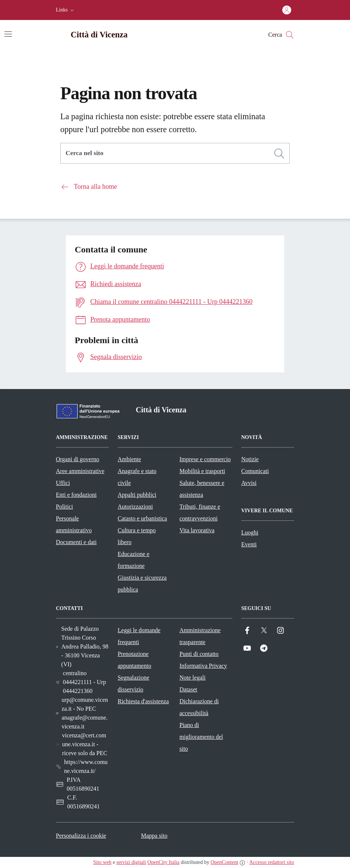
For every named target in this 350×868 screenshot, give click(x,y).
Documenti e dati (76, 542)
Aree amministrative (80, 471)
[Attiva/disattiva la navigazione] (8, 34)
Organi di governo (78, 459)
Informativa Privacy (203, 666)
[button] (66, 10)
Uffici (63, 483)
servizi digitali (131, 862)
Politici (64, 507)
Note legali (193, 678)
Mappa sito (154, 836)
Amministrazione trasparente (200, 636)
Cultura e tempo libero (137, 536)
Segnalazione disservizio (133, 683)
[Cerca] (279, 154)
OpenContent (224, 862)
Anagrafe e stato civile (137, 477)
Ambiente (129, 459)
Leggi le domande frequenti (139, 636)
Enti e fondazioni (76, 495)
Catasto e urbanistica (142, 518)
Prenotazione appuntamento (134, 660)
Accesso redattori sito (272, 862)
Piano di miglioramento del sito (201, 737)
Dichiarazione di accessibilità (199, 707)
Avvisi (249, 483)
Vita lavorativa (197, 530)
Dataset (188, 689)
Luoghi (250, 532)
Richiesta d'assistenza (143, 701)
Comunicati (255, 471)
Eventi (249, 544)
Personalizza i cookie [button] (81, 836)
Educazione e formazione (134, 560)
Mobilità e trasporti (202, 471)
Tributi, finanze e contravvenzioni (200, 512)
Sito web (102, 862)
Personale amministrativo (74, 524)
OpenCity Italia (163, 862)
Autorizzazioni (135, 507)
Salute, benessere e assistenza (202, 489)
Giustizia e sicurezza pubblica (142, 584)
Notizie (250, 459)
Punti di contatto (199, 654)
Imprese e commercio (205, 459)
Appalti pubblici (137, 495)
